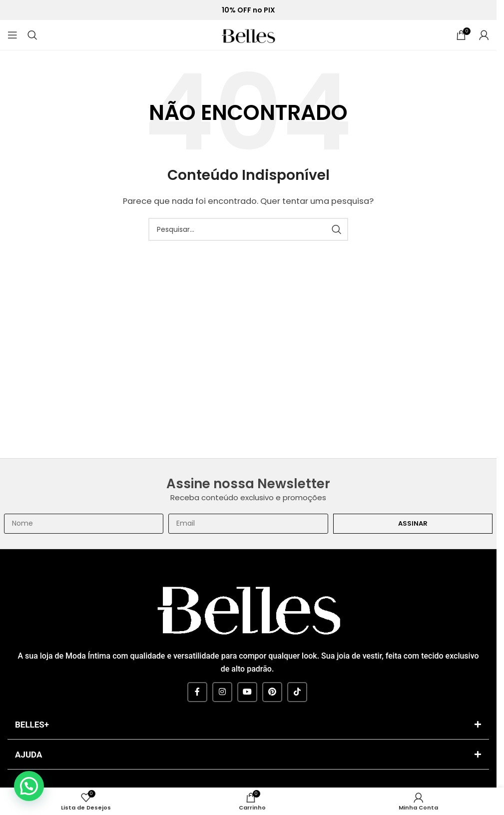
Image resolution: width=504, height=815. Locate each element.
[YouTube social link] (247, 692)
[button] (248, 726)
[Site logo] (248, 34)
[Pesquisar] (32, 35)
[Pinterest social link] (272, 692)
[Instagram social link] (222, 692)
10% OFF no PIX (249, 10)
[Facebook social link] (197, 692)
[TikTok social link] (297, 692)
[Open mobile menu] (12, 35)
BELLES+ (32, 725)
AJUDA (28, 755)
